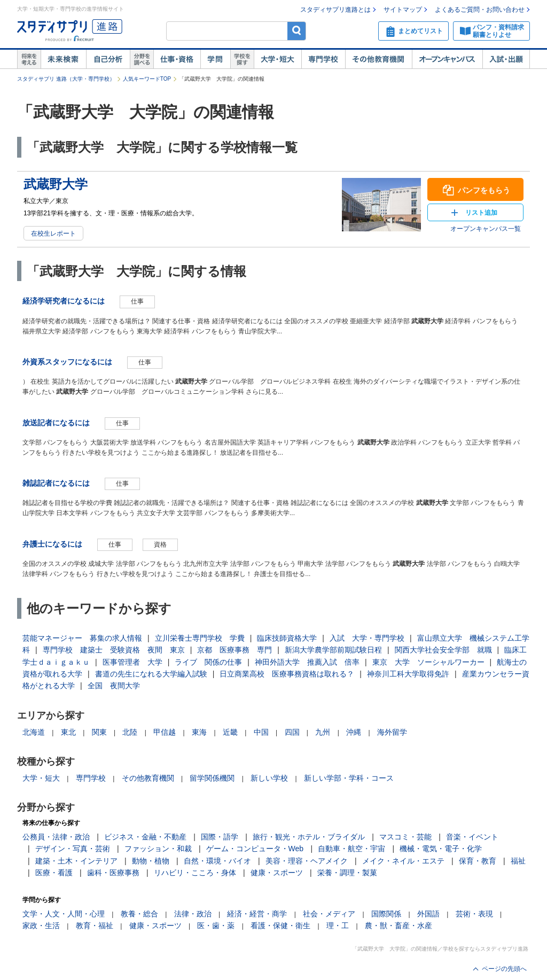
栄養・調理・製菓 (347, 873)
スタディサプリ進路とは (335, 10)
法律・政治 (193, 914)
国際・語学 (220, 837)
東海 (199, 732)
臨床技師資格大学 (287, 638)
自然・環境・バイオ (217, 861)
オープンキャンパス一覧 (486, 229)
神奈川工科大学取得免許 (408, 674)
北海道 (34, 732)
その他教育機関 (378, 59)
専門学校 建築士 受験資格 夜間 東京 (114, 650)
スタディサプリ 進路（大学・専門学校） (66, 79)
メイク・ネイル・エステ (403, 861)
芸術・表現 (474, 914)
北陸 (130, 732)
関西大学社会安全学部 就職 (443, 650)
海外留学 (392, 732)
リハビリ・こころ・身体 (195, 873)
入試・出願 (506, 59)
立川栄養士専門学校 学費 (200, 638)
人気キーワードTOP (147, 79)
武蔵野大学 (56, 184)
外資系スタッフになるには (67, 362)
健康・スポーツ (277, 873)
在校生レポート (53, 234)
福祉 (518, 861)
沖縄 (354, 732)
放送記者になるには (56, 423)
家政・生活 (41, 925)
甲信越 (165, 732)
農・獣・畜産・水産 (398, 925)
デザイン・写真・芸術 (73, 849)
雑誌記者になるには (56, 483)
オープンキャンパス (447, 59)
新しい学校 (269, 778)
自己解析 (108, 59)
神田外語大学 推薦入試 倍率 (307, 662)
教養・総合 (139, 914)
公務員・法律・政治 (56, 837)
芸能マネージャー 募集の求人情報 (82, 638)
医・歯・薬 (216, 925)
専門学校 (323, 59)
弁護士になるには (52, 544)
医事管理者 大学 (132, 662)
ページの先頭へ (504, 969)
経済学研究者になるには (64, 301)
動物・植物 (151, 861)
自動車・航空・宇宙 (351, 849)
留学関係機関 (212, 778)
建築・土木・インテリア (76, 861)
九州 (323, 732)
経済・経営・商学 (257, 914)
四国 (292, 732)
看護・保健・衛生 (280, 925)
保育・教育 (478, 861)
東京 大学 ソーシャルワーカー (428, 662)
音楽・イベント (472, 837)
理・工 (338, 925)
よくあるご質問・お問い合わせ (480, 10)
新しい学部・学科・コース (349, 778)
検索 (297, 31)
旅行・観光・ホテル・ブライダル (309, 837)
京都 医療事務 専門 (235, 650)
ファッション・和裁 (158, 849)
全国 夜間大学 (114, 686)
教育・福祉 (95, 925)
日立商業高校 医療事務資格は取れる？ (287, 674)
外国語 (428, 914)
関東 (99, 732)
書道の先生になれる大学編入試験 (151, 674)
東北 (68, 732)
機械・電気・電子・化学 (441, 849)
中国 (261, 732)
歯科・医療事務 (113, 873)
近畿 (230, 732)
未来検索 (63, 59)
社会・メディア (329, 914)
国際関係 (386, 914)
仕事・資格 (177, 59)
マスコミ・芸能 (405, 837)
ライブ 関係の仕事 (208, 662)
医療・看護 (54, 873)
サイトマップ (403, 10)
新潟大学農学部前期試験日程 (333, 650)
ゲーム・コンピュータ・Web (255, 849)
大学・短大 (278, 59)
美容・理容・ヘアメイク (307, 861)
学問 (215, 59)
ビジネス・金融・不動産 (145, 837)
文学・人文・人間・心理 (64, 914)
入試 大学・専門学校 (367, 638)
